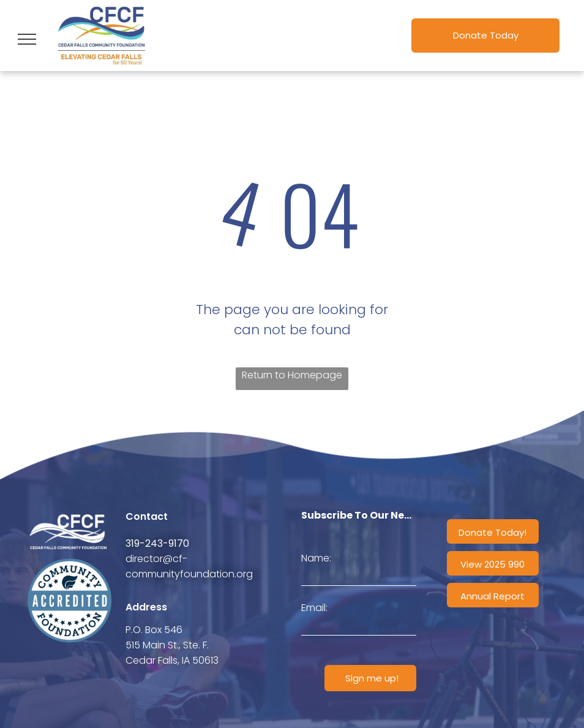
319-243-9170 (157, 543)
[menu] (27, 39)
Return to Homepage (292, 375)
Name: (316, 558)
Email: (314, 608)
